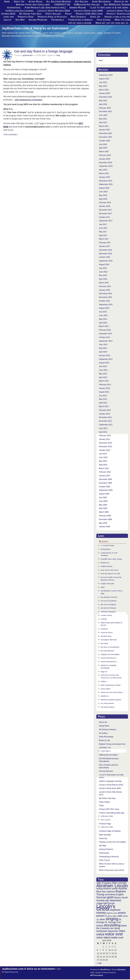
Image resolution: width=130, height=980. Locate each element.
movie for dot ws (107, 632)
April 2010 (103, 465)
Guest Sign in (106, 751)
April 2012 (103, 403)
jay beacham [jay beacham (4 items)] (113, 900)
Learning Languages (108, 612)
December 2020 (105, 133)
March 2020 (104, 152)
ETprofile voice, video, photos (111, 559)
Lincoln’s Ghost (106, 615)
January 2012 (104, 414)
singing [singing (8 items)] (112, 919)
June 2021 (103, 115)
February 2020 (105, 155)
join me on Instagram (108, 604)
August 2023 (104, 79)
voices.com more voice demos (112, 692)
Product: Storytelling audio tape (112, 813)
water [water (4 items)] (114, 937)
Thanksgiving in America (80, 20)
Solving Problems (38, 20)
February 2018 (105, 202)
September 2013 (106, 359)
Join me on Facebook (108, 601)
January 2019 (104, 177)
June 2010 (103, 457)
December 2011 (105, 417)
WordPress (105, 969)
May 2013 (103, 374)
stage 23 (104, 672)
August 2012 (104, 392)
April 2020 (103, 148)
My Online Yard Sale (30, 14)
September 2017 (106, 221)
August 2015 (104, 308)
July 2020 (103, 144)
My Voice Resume (107, 651)
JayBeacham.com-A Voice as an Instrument (35, 28)
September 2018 (106, 184)
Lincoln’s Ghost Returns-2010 (54, 11)
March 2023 (104, 90)
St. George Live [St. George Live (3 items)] (113, 922)
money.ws (104, 629)
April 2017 (103, 235)
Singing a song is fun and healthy (112, 842)
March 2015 (104, 326)
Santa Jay (95, 17)
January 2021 (104, 130)
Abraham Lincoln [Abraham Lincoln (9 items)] (112, 886)
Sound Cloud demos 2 (109, 662)
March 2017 (104, 239)
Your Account (105, 820)
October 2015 (104, 301)
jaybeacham (28, 55)
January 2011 (104, 439)
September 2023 (106, 75)
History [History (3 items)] (117, 897)
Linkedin (104, 619)
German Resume (78, 8)
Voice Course (104, 20)
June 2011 (103, 428)
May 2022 (103, 101)
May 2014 (103, 348)
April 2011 (103, 432)
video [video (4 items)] (122, 931)
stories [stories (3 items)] (100, 926)
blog (58, 55)
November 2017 (105, 213)
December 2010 (105, 443)
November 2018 (105, 181)
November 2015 (105, 297)
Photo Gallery (53, 14)
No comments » (12, 134)
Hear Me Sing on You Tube (110, 574)
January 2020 (104, 159)
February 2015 (105, 330)
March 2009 (104, 512)
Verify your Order (107, 816)
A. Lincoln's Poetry (107, 545)
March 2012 (104, 406)
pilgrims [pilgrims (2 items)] (109, 913)
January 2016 (104, 290)
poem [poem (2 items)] (115, 913)
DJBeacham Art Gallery (87, 5)
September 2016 (106, 261)
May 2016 (103, 275)
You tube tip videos (108, 707)
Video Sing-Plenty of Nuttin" (111, 685)
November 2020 (105, 137)
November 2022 (105, 97)
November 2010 (105, 446)
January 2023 (104, 93)
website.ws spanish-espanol (111, 700)
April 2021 (103, 122)
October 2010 (104, 450)
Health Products (106, 566)
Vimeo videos (106, 689)
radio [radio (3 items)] (120, 916)
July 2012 (103, 396)
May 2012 (103, 399)
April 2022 (103, 104)
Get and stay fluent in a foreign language (43, 51)
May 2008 (103, 523)
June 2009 (103, 501)
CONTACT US (62, 5)
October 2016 (104, 257)
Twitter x (104, 681)
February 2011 (105, 435)
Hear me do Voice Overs (110, 570)
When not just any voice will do (112, 23)
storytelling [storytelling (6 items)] (112, 925)
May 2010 (103, 461)
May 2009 (103, 505)
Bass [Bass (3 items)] (99, 891)
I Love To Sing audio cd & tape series (109, 8)
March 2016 (104, 283)
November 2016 (105, 254)
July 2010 (103, 454)
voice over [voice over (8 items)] (114, 934)
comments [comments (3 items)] (110, 894)
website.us (104, 696)
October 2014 (104, 337)
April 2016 (103, 279)
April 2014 (103, 352)
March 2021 (104, 126)
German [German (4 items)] (101, 897)
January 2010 (104, 476)
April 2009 (103, 508)
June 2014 (103, 344)
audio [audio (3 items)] (115, 888)
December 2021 (105, 111)
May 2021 (103, 119)
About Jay (103, 722)
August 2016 (104, 264)
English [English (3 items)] (120, 894)
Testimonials (58, 20)
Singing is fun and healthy (110, 654)
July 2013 (103, 366)
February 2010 (105, 472)
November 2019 (105, 163)
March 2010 (104, 468)
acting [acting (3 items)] (99, 888)
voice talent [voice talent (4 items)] (103, 937)
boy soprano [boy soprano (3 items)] (109, 891)
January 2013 (104, 388)
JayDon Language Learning (19, 11)
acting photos (105, 549)
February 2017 (105, 243)
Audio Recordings (106, 737)
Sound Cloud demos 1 (109, 658)
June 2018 (103, 192)
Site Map (20, 20)
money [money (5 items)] (101, 913)
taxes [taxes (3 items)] (124, 926)
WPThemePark (97, 975)
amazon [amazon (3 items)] (107, 888)
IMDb (103, 587)
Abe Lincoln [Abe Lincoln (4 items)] (119, 883)
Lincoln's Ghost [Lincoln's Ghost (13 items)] (106, 908)
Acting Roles (104, 726)
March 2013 (104, 381)
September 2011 (106, 425)
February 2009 (105, 516)
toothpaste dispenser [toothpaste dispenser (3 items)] (107, 931)
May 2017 (103, 232)
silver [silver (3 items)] (102, 919)
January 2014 (104, 355)
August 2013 (104, 363)
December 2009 (105, 479)
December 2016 (105, 250)
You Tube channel (107, 703)
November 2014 (105, 334)
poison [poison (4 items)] (100, 916)
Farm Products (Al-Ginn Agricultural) (45, 8)
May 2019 (103, 170)
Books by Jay (104, 740)
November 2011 (105, 421)
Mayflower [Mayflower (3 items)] (115, 910)
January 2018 (104, 206)
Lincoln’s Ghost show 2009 (88, 11)
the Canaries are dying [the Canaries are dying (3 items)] (108, 928)
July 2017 (103, 224)
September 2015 (106, 305)
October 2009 (104, 487)
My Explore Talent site (109, 640)
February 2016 (105, 286)
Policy (68, 14)
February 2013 (105, 385)
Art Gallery (103, 733)
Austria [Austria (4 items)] (123, 888)
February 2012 (105, 410)
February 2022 (105, 108)
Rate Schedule (78, 17)
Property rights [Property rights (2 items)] (111, 916)
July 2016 (103, 268)
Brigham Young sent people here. (33, 5)
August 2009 (104, 494)
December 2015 (105, 293)
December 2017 (105, 210)
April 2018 (103, 199)
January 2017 (104, 246)
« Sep (99, 963)
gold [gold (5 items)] (110, 897)
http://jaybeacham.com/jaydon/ (28, 100)
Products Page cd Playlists (52, 17)
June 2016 (103, 272)
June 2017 (103, 228)
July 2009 (103, 497)
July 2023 (103, 82)
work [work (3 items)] (121, 938)
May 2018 (103, 195)
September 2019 (106, 166)
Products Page (26, 17)
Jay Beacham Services (109, 597)
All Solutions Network (108, 729)
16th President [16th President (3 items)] (104, 883)
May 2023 (103, 86)
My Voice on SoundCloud (110, 647)
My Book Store (106, 636)
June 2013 (103, 370)
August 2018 (104, 188)
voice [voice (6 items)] (100, 934)
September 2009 (106, 490)
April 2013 (103, 377)
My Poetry (104, 643)
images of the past (107, 584)
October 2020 (104, 141)
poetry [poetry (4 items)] (122, 913)
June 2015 (103, 315)
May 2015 (103, 319)
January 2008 (104, 526)
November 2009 (105, 483)
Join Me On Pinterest (108, 608)
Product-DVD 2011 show (89, 14)
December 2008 (105, 519)
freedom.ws (105, 563)
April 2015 (103, 323)
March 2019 (104, 173)
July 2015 (103, 312)
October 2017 (104, 217)
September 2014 (106, 341)
